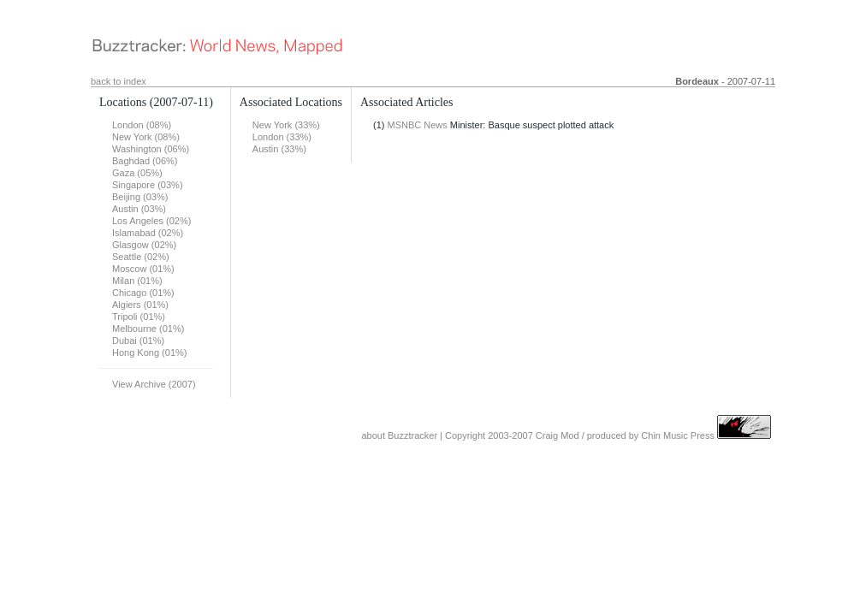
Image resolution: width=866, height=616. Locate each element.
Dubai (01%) (138, 341)
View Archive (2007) (154, 384)
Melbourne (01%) (148, 329)
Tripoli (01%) (139, 317)
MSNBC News (418, 125)
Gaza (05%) (137, 173)
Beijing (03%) (140, 197)
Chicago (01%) (143, 293)
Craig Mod (558, 435)
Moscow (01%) (143, 269)
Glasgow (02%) (144, 245)
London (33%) (282, 137)
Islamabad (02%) (148, 233)
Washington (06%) (151, 149)
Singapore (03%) (148, 185)
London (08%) (142, 125)
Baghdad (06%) (145, 161)
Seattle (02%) (141, 257)
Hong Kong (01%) (149, 352)
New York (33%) (286, 125)
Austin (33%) (279, 149)
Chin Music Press (678, 435)
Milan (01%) (137, 281)
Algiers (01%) (140, 305)
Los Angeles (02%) (151, 221)
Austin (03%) (139, 209)
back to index (119, 81)
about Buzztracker (399, 435)
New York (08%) (146, 137)
